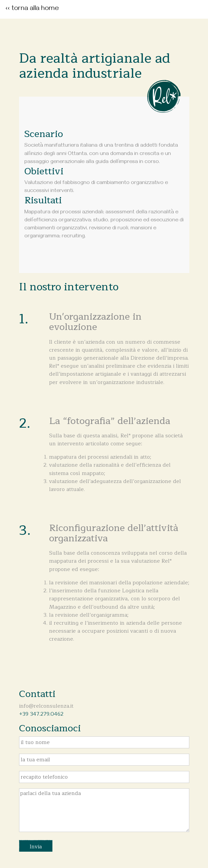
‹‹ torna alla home (32, 9)
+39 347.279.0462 (41, 714)
